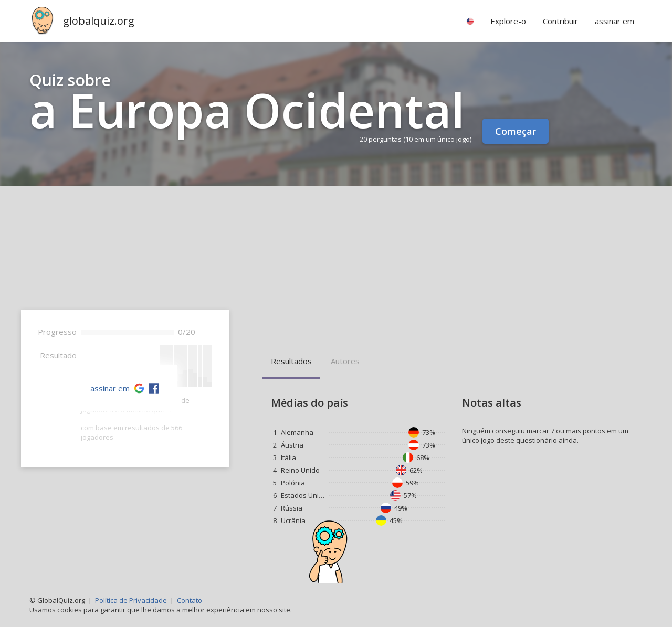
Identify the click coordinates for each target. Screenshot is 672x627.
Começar (516, 131)
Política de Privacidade (131, 600)
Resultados (291, 361)
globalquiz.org (99, 21)
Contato (190, 600)
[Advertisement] (336, 264)
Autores (345, 361)
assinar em (110, 388)
